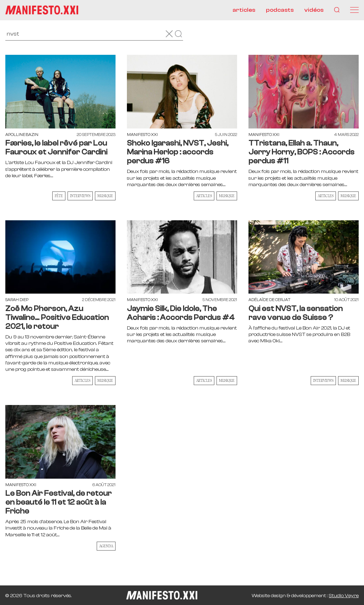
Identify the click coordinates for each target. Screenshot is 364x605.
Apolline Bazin (22, 135)
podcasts (280, 10)
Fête (59, 196)
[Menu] (354, 10)
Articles (204, 196)
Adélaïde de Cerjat (269, 300)
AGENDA (106, 546)
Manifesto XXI (142, 135)
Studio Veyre (344, 596)
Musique (105, 196)
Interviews (80, 196)
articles (244, 10)
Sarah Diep (17, 300)
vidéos (314, 10)
